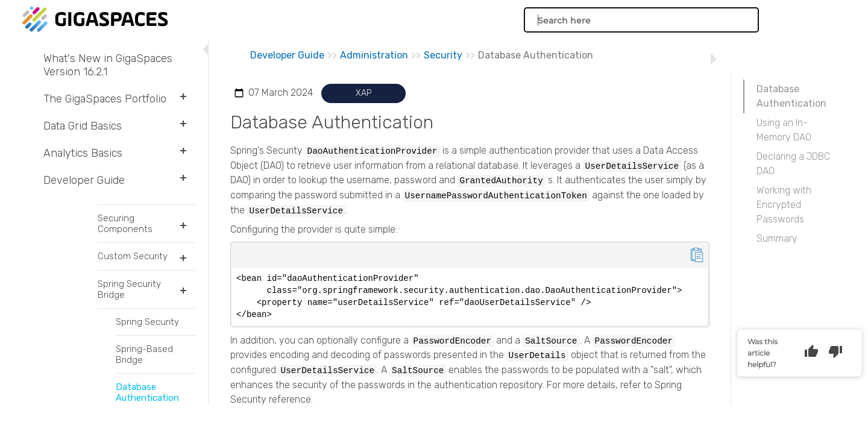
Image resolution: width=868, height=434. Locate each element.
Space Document (129, 235)
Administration (374, 55)
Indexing (129, 345)
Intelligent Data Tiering (129, 395)
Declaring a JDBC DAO (793, 164)
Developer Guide (120, 180)
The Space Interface (129, 284)
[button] (182, 99)
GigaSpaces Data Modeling (129, 259)
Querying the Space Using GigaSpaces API (129, 315)
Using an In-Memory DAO (784, 130)
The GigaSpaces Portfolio (120, 99)
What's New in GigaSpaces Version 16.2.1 (108, 65)
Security (443, 55)
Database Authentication (791, 96)
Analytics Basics (120, 153)
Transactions (129, 370)
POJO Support (129, 210)
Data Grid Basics (120, 126)
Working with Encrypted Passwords (784, 205)
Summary (777, 238)
